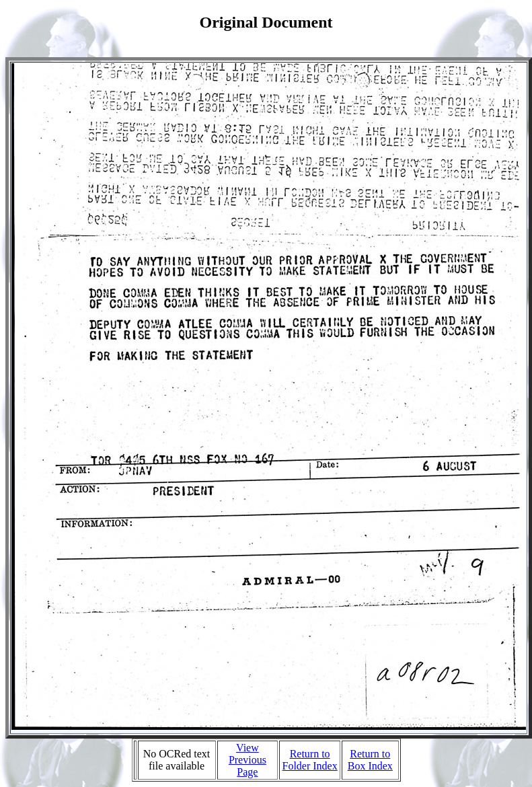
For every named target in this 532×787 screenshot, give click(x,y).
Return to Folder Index (310, 760)
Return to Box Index (370, 760)
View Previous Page (248, 760)
